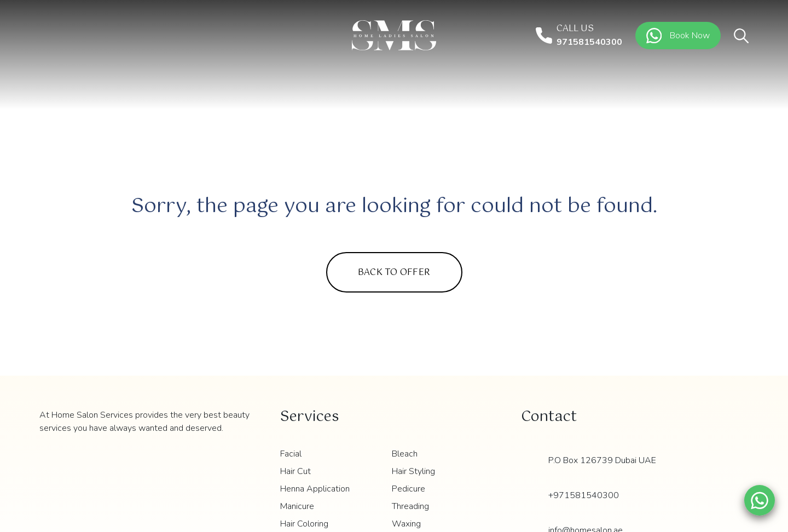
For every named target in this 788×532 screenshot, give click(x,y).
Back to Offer (394, 273)
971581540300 (589, 42)
